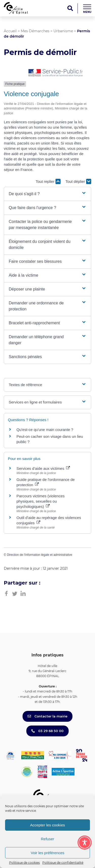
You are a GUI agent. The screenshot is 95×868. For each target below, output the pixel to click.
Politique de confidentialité (63, 863)
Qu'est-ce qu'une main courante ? (45, 430)
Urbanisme (63, 31)
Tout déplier (78, 181)
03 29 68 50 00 (48, 731)
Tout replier (48, 181)
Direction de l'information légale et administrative (40, 555)
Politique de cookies (24, 863)
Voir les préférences (48, 853)
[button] (47, 194)
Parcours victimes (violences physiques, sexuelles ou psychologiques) (41, 501)
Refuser (48, 839)
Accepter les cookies (48, 825)
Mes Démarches (35, 31)
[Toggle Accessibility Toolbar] (85, 843)
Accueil (10, 31)
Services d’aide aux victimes (43, 468)
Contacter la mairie (48, 716)
